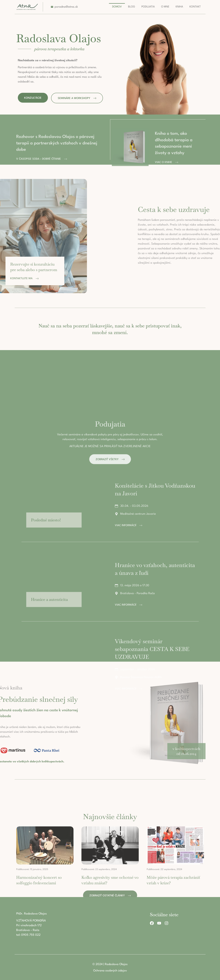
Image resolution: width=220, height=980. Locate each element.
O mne (165, 7)
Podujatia (148, 7)
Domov (117, 7)
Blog (132, 7)
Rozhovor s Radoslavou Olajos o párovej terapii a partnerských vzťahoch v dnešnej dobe (57, 174)
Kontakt (195, 7)
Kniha (179, 7)
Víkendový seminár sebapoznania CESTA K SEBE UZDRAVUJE (152, 866)
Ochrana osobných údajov (110, 970)
